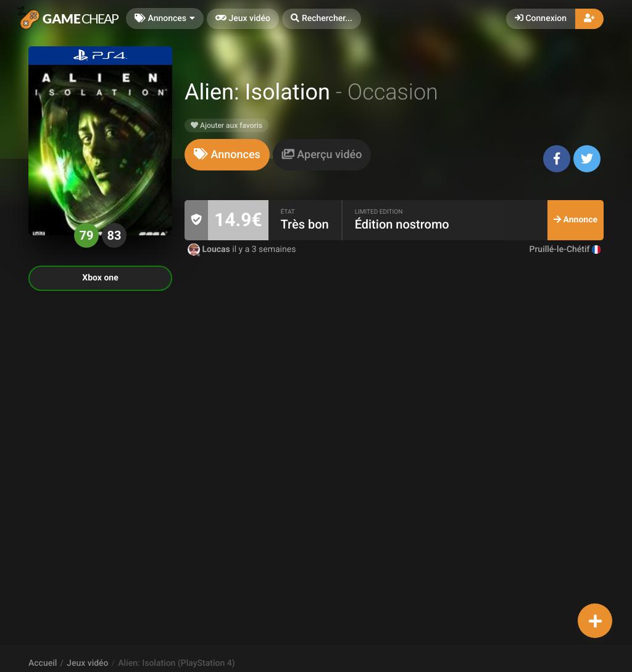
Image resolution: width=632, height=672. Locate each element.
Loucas (210, 250)
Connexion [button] (541, 19)
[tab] (227, 155)
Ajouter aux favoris (227, 125)
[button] (322, 19)
